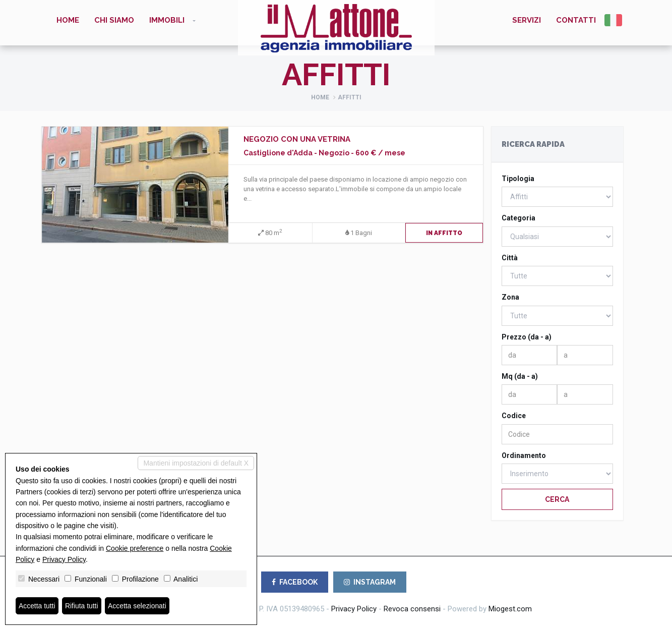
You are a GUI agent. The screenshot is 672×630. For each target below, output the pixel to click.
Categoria (518, 218)
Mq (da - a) (520, 376)
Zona (510, 297)
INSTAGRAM (370, 582)
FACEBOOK (295, 582)
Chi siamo (114, 20)
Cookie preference (135, 548)
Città (510, 258)
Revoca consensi (412, 609)
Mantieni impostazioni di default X (196, 463)
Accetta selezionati (138, 606)
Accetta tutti (37, 606)
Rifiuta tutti (82, 606)
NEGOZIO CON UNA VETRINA (297, 139)
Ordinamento (524, 455)
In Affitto (444, 233)
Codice (514, 416)
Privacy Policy (354, 609)
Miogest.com (510, 609)
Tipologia (518, 179)
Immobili (167, 20)
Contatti (576, 20)
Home (68, 20)
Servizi (527, 20)
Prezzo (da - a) (527, 337)
